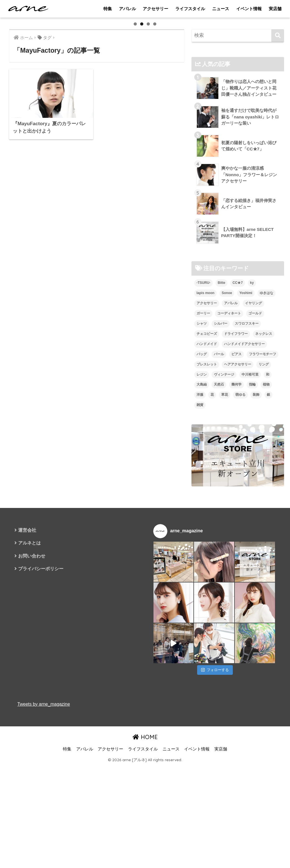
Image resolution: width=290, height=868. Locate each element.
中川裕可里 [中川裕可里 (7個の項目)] (250, 530)
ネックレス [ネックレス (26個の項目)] (264, 489)
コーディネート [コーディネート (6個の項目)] (229, 469)
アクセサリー (155, 9)
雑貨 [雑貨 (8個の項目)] (200, 561)
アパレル (127, 9)
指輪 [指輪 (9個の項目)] (252, 540)
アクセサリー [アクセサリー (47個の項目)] (207, 459)
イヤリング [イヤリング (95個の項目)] (253, 459)
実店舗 (275, 9)
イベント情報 (249, 9)
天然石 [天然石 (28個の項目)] (219, 540)
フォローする (215, 826)
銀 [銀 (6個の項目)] (268, 550)
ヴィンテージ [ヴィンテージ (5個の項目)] (224, 530)
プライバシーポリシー (41, 724)
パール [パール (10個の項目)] (219, 510)
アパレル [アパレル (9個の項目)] (231, 459)
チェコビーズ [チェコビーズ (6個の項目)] (207, 489)
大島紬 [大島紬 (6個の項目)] (202, 540)
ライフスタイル (190, 9)
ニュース (221, 9)
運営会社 (27, 686)
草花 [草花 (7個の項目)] (225, 550)
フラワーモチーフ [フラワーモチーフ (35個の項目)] (263, 510)
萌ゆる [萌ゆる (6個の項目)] (240, 550)
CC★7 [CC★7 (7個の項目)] (238, 438)
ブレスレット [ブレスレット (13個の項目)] (207, 520)
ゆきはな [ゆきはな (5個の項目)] (266, 448)
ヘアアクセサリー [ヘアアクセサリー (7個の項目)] (238, 520)
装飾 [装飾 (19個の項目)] (256, 550)
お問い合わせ (32, 711)
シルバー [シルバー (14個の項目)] (221, 479)
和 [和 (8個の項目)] (268, 530)
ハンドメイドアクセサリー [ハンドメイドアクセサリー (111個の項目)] (244, 499)
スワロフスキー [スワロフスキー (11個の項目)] (247, 479)
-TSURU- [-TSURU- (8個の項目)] (203, 438)
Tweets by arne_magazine (44, 860)
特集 (108, 9)
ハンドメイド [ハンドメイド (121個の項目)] (207, 499)
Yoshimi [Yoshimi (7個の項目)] (246, 448)
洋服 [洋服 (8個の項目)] (200, 550)
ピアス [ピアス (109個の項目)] (236, 510)
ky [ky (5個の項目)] (252, 438)
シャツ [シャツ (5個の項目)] (202, 479)
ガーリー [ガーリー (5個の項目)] (203, 469)
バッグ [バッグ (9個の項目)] (202, 510)
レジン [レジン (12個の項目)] (202, 530)
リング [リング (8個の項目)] (264, 520)
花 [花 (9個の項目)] (212, 550)
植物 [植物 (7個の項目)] (266, 540)
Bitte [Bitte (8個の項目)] (222, 438)
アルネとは (29, 699)
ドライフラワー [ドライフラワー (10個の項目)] (236, 489)
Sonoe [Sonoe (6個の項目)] (227, 448)
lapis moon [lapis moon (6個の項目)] (205, 448)
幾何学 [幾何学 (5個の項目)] (236, 540)
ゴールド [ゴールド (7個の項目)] (255, 469)
